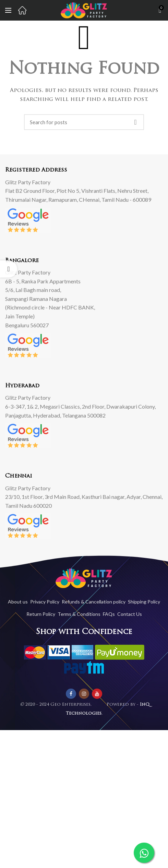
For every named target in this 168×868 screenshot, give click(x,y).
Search (135, 122)
